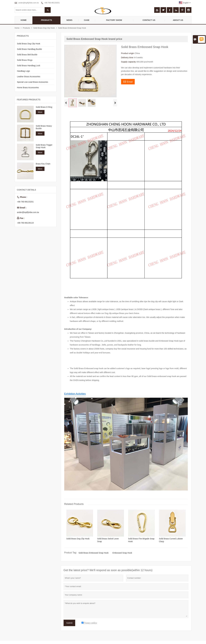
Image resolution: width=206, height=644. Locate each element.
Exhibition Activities (75, 394)
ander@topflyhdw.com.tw (29, 3)
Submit (69, 623)
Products (47, 20)
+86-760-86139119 (25, 223)
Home (24, 20)
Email (128, 81)
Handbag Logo (23, 71)
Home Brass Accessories (28, 87)
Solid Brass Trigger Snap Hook (44, 146)
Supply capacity (129, 62)
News (69, 20)
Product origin (128, 53)
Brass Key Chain (43, 164)
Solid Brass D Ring (44, 107)
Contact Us (149, 20)
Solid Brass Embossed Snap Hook (93, 553)
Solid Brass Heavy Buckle (44, 127)
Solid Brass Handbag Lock (29, 66)
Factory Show (114, 20)
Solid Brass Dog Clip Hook (44, 28)
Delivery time (127, 57)
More (40, 112)
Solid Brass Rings (25, 60)
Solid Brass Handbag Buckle (29, 49)
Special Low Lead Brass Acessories (33, 82)
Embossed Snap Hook (122, 553)
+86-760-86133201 (52, 3)
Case (87, 20)
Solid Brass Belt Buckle (27, 55)
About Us (178, 20)
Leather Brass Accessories (29, 77)
